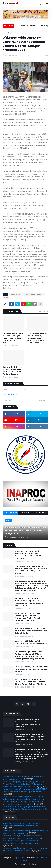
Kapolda (40, 294)
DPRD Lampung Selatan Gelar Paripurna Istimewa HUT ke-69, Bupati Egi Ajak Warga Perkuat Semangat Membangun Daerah (30, 655)
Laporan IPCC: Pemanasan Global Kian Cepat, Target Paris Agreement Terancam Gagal (23, 825)
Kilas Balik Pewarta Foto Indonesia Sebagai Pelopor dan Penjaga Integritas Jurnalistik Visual (13, 338)
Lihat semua (44, 311)
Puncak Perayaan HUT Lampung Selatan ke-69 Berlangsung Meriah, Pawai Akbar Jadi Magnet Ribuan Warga (32, 26)
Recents (25, 513)
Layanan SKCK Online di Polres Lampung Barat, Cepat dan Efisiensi (31, 642)
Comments (41, 513)
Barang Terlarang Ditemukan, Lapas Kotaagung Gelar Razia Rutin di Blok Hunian (32, 669)
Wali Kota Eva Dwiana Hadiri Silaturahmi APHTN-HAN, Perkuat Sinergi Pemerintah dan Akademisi (31, 682)
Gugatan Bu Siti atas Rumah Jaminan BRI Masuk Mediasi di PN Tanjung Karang (12, 371)
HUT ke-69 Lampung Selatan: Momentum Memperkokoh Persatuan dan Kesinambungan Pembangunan (30, 602)
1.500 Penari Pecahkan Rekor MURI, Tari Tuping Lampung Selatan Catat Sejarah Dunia (32, 631)
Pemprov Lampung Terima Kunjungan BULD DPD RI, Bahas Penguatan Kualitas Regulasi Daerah (25, 790)
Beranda (6, 33)
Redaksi (33, 864)
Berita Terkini (10, 513)
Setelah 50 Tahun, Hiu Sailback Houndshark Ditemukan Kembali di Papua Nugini (22, 837)
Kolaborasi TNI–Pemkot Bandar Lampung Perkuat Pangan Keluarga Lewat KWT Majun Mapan (37, 338)
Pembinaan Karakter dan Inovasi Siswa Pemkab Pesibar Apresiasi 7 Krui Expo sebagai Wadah (25, 531)
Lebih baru (8, 400)
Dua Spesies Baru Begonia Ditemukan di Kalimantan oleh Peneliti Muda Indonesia (21, 842)
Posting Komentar (10, 394)
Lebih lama (43, 400)
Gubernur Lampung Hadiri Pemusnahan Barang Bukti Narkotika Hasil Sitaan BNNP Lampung (28, 555)
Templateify (18, 858)
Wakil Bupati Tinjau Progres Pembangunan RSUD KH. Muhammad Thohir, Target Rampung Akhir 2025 (27, 617)
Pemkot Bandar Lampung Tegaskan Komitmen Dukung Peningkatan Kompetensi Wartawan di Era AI (25, 809)
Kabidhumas (30, 294)
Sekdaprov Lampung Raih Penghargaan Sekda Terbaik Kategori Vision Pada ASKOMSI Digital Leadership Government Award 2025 (23, 784)
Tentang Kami (21, 864)
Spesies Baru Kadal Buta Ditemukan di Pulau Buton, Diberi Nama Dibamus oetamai (25, 850)
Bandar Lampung (19, 33)
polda (6, 298)
